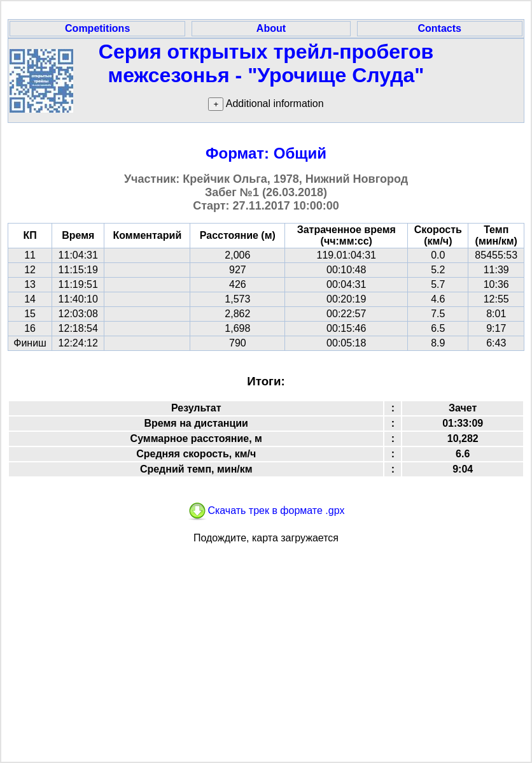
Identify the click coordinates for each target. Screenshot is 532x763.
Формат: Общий (266, 153)
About (271, 28)
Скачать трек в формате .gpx (266, 510)
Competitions (97, 28)
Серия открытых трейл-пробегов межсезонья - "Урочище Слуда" (266, 63)
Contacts (440, 28)
